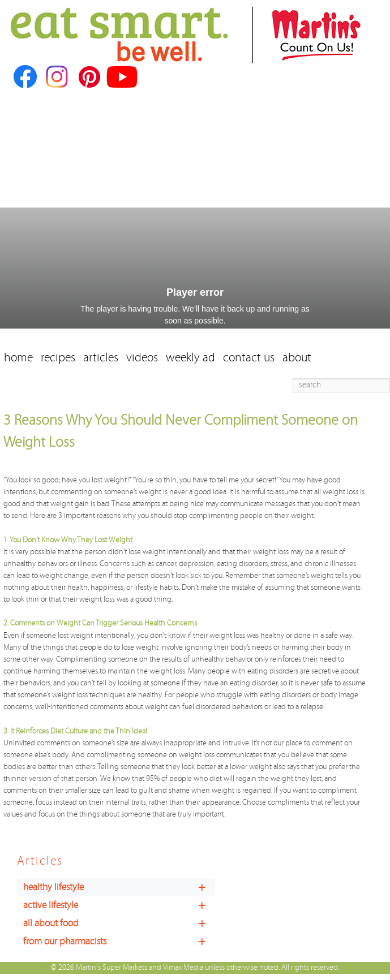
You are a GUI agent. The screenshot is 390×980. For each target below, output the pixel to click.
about (297, 358)
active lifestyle (119, 905)
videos (142, 358)
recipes (58, 358)
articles (101, 358)
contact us (249, 358)
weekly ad (190, 358)
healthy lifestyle (119, 887)
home (18, 358)
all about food (119, 923)
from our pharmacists (119, 942)
